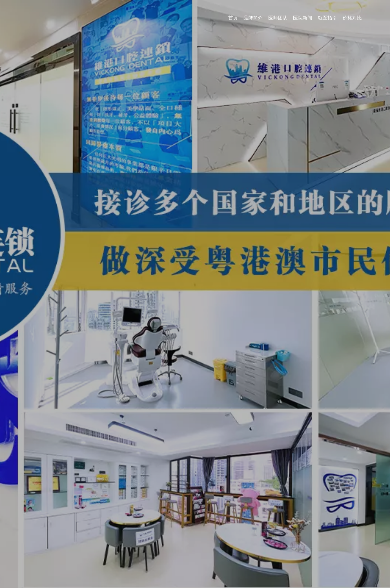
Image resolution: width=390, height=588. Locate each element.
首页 (233, 18)
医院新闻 (303, 18)
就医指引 (327, 18)
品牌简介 (253, 18)
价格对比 (352, 18)
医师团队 (278, 18)
